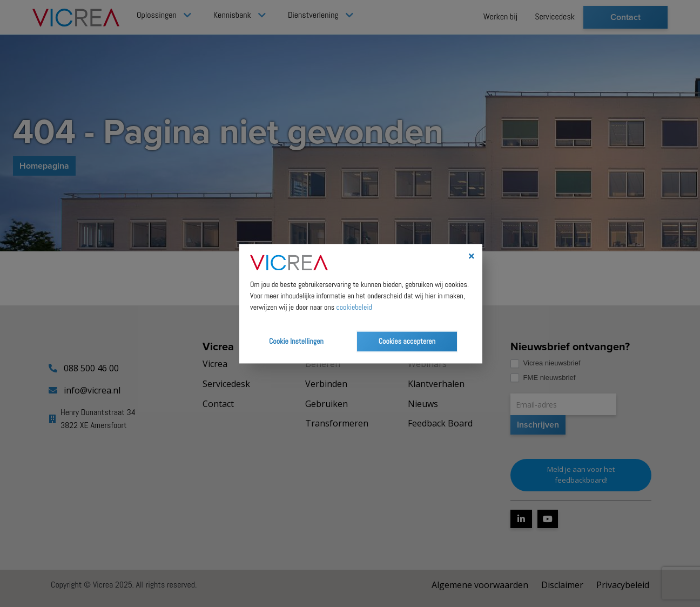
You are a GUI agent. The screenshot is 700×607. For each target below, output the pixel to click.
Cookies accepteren (407, 341)
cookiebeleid (354, 307)
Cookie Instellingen (296, 341)
